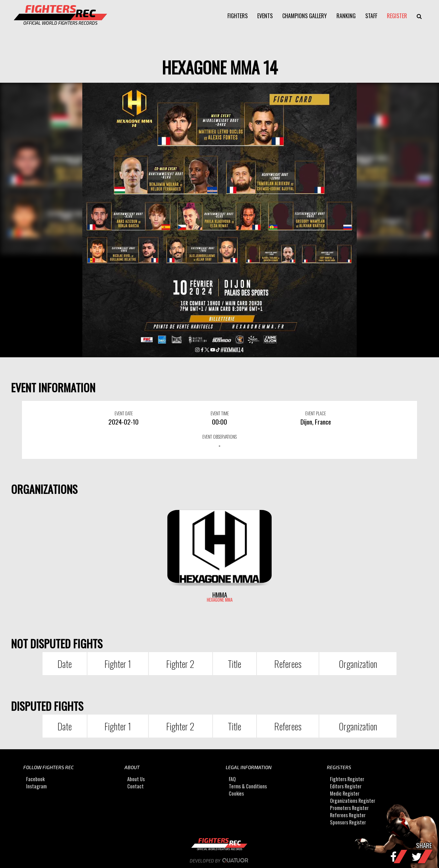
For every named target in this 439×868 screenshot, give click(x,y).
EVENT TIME (220, 413)
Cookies (236, 793)
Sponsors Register (348, 822)
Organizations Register (353, 801)
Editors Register (346, 786)
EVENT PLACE (316, 413)
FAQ (232, 779)
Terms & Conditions (248, 786)
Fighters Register (347, 779)
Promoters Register (349, 808)
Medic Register (345, 793)
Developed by (220, 861)
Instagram (36, 786)
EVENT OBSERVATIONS (219, 437)
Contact (135, 786)
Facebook (35, 779)
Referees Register (348, 815)
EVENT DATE (124, 413)
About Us (136, 779)
